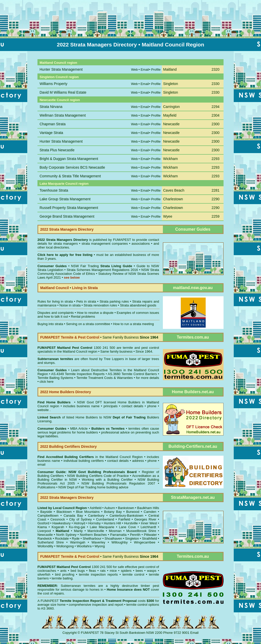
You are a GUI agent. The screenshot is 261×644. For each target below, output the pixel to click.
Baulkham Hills (148, 508)
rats (103, 571)
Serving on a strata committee (88, 324)
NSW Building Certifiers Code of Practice (99, 476)
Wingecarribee (145, 542)
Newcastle (45, 535)
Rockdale (62, 538)
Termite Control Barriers (139, 374)
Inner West (149, 523)
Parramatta (118, 535)
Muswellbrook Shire (141, 531)
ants (63, 571)
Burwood (133, 512)
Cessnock (58, 519)
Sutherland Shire (51, 542)
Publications (46, 487)
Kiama (42, 527)
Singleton (132, 538)
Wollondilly (45, 546)
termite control (133, 574)
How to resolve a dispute (95, 313)
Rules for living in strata (55, 301)
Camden (150, 512)
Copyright (70, 633)
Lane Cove (127, 527)
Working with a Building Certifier (107, 480)
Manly (78, 531)
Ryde (76, 538)
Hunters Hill (112, 523)
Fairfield (124, 519)
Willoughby (120, 542)
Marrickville (96, 531)
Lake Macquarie (102, 527)
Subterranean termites (78, 586)
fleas (92, 571)
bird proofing (65, 574)
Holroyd (79, 523)
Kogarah (58, 527)
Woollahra (84, 546)
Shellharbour (92, 538)
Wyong (100, 546)
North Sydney (66, 535)
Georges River (145, 519)
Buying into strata (50, 324)
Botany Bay (113, 512)
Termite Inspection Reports (85, 374)
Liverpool (44, 531)
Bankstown (126, 508)
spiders (126, 571)
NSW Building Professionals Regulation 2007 (118, 483)
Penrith (135, 535)
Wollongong (65, 546)
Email (195, 633)
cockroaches (47, 571)
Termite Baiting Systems (55, 378)
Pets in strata (86, 301)
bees (139, 571)
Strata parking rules (114, 301)
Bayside (46, 512)
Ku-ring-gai (77, 527)
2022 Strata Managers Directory (63, 240)
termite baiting (62, 578)
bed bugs (78, 571)
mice (113, 571)
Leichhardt (148, 527)
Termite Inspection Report (80, 601)
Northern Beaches (93, 535)
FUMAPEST (122, 240)
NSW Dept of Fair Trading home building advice (93, 487)
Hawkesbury (62, 523)
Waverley (98, 542)
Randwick (45, 538)
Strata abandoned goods (138, 305)
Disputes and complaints (56, 313)
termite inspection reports (98, 574)
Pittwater (151, 535)
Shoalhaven (113, 538)
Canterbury (96, 516)
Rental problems (83, 317)
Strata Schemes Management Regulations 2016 (102, 270)
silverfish (44, 574)
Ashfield (96, 508)
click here (47, 382)
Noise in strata (70, 305)
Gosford (43, 523)
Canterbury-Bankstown (126, 516)
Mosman (115, 531)
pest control (147, 567)
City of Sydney (80, 519)
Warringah (78, 542)
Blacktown (64, 512)
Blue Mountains (88, 512)
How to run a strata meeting (134, 324)
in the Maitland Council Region (90, 457)
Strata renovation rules (100, 305)
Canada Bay (73, 516)
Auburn (110, 508)
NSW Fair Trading (101, 266)
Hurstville (131, 523)
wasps (152, 571)
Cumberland (105, 519)
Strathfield (149, 538)
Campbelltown (48, 516)
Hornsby (94, 523)
